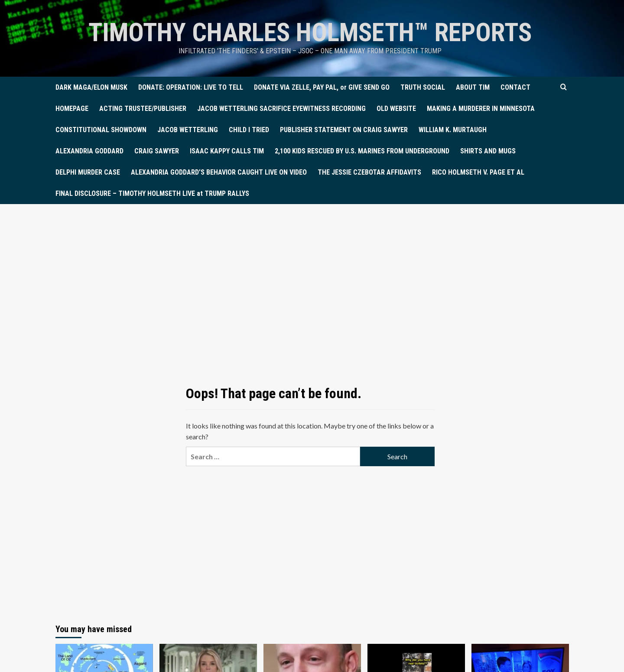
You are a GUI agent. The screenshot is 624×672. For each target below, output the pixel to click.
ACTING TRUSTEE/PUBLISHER (143, 109)
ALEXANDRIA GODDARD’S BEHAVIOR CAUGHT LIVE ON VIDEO (219, 172)
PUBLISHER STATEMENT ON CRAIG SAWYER (344, 130)
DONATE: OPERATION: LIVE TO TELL (191, 87)
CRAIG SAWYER (157, 151)
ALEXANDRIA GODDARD (89, 151)
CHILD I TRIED (249, 130)
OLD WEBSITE (396, 109)
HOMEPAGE (72, 109)
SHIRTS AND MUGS (488, 151)
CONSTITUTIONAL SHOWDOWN (101, 130)
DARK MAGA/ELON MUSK (91, 87)
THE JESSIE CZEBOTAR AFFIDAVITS (369, 172)
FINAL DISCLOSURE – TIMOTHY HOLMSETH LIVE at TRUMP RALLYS (152, 193)
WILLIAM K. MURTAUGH (453, 130)
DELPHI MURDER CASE (88, 172)
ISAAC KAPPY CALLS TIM (227, 151)
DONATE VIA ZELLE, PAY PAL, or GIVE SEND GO (322, 87)
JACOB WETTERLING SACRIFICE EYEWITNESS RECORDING (281, 109)
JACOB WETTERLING (188, 130)
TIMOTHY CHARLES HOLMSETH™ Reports (310, 32)
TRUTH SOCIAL (423, 87)
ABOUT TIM (473, 87)
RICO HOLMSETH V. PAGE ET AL (478, 172)
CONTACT (515, 87)
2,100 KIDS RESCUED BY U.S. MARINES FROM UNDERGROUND (362, 151)
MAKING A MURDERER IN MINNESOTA (481, 109)
